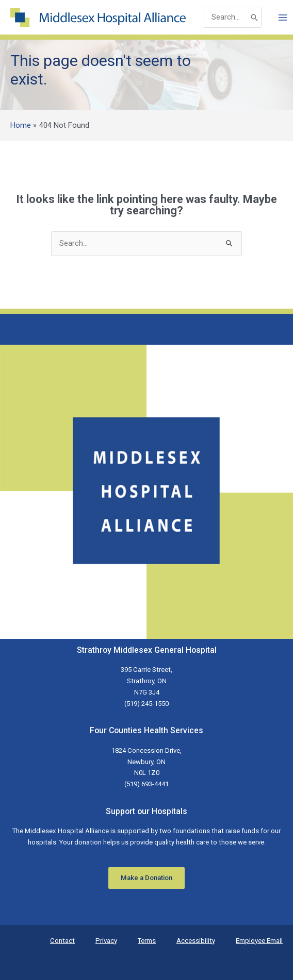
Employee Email (259, 941)
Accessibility (196, 941)
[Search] (254, 17)
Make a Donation (146, 878)
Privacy (106, 941)
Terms (147, 941)
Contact (62, 941)
